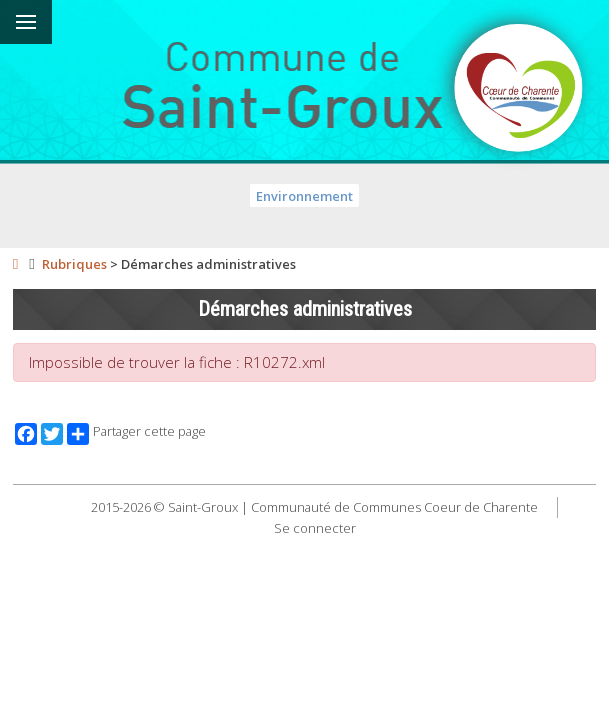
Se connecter (315, 528)
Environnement (304, 196)
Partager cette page (136, 434)
